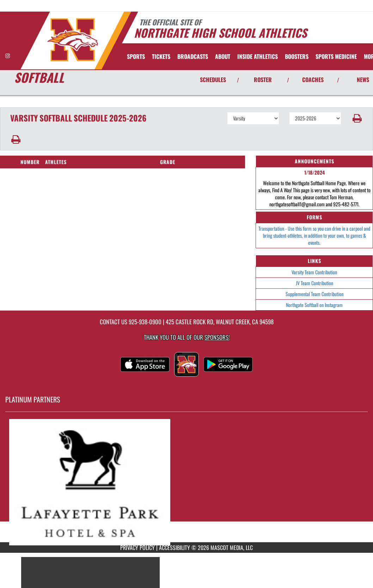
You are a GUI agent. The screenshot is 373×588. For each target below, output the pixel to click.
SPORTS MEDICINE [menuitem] (336, 56)
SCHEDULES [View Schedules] (213, 80)
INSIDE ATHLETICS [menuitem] (258, 56)
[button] (357, 118)
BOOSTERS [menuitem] (297, 56)
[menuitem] (161, 56)
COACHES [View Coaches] (313, 80)
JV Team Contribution (314, 283)
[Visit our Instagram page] (8, 55)
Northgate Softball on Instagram (314, 305)
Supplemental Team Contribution (314, 294)
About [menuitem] (223, 56)
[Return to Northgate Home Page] (72, 40)
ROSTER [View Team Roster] (263, 80)
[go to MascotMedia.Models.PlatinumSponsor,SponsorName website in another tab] (186, 482)
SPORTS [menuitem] (136, 56)
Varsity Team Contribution (314, 272)
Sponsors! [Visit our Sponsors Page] (217, 337)
